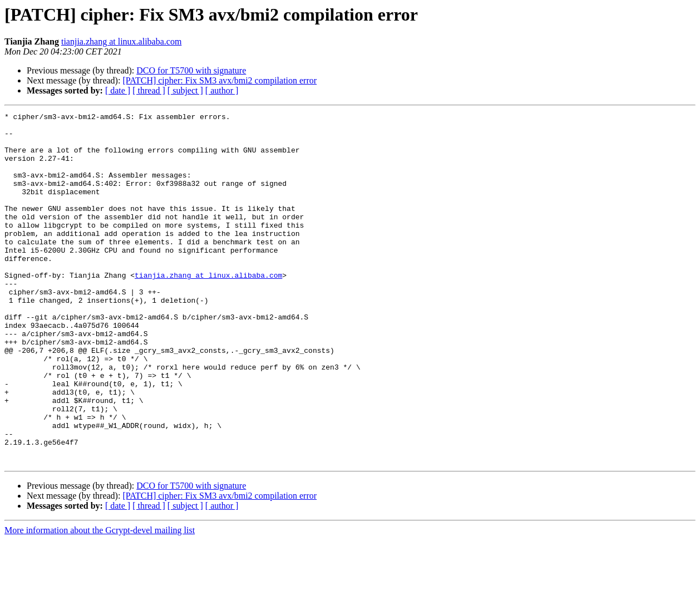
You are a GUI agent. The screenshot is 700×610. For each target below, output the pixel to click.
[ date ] (118, 90)
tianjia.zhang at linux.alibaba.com (121, 41)
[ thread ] (149, 90)
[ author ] (222, 90)
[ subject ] (185, 90)
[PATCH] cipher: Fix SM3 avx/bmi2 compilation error (220, 80)
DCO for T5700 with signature (191, 70)
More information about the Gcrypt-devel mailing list (100, 600)
